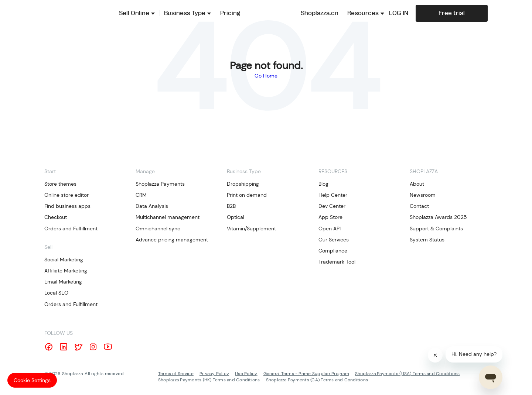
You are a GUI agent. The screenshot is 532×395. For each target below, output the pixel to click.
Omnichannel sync (158, 229)
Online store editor (66, 195)
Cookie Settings (32, 380)
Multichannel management (168, 217)
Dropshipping (243, 184)
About (417, 184)
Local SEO (56, 293)
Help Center (333, 195)
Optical (236, 217)
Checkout (56, 217)
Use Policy (246, 374)
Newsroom (423, 195)
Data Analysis (152, 206)
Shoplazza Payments (160, 184)
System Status (427, 240)
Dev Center (332, 206)
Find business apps (67, 206)
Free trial (452, 13)
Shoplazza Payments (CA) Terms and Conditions (317, 380)
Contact (419, 206)
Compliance (333, 251)
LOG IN (399, 13)
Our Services (334, 240)
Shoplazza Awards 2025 (438, 217)
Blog (323, 184)
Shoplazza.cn (320, 13)
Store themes (60, 184)
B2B (231, 206)
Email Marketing (63, 282)
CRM (141, 195)
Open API (330, 229)
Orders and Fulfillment (71, 229)
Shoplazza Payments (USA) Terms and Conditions (407, 374)
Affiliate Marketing (66, 271)
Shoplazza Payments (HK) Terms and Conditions (209, 380)
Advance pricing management (172, 240)
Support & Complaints (436, 229)
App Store (330, 217)
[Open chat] (491, 377)
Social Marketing (64, 260)
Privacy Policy (214, 374)
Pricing (230, 13)
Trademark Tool (337, 262)
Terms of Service (176, 374)
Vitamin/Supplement (251, 229)
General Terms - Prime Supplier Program (306, 374)
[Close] (435, 355)
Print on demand (247, 195)
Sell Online (134, 13)
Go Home (266, 76)
